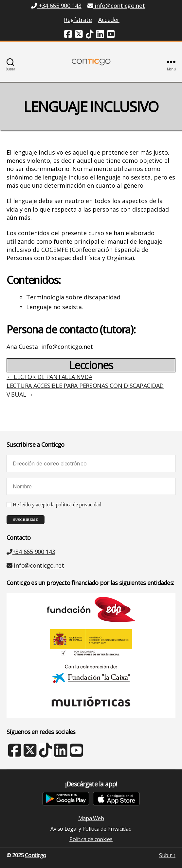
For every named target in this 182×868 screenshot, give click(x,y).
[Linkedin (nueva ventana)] (100, 35)
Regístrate (78, 20)
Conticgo (36, 855)
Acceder (109, 20)
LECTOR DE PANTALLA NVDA (49, 377)
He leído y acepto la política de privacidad (57, 505)
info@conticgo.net (35, 565)
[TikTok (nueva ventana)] (90, 35)
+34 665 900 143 (31, 552)
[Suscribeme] (26, 520)
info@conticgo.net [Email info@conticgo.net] (116, 6)
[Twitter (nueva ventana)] (79, 35)
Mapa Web (91, 818)
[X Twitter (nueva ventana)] (30, 753)
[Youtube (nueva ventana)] (111, 35)
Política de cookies (91, 839)
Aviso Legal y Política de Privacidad (91, 829)
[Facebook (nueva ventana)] (68, 35)
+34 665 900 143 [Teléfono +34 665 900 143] (56, 6)
